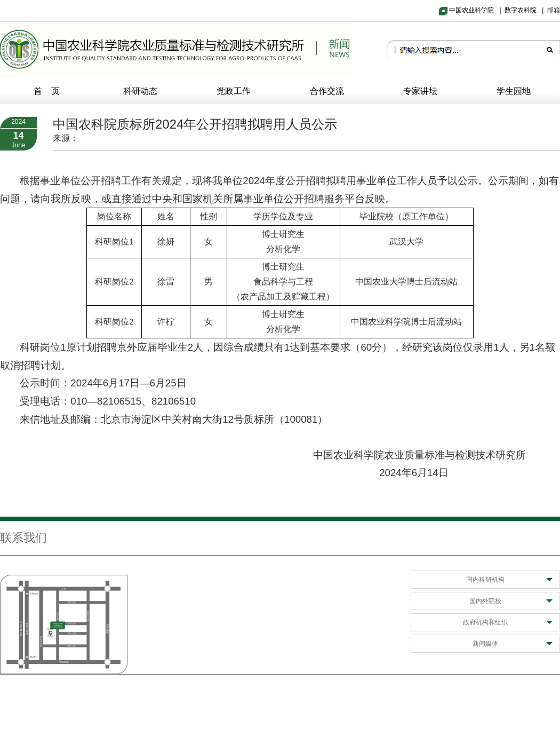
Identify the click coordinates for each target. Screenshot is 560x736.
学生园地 (514, 91)
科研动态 (140, 91)
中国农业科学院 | (477, 10)
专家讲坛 (420, 91)
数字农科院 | (526, 10)
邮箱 (554, 10)
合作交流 (327, 91)
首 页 (47, 91)
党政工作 (234, 91)
